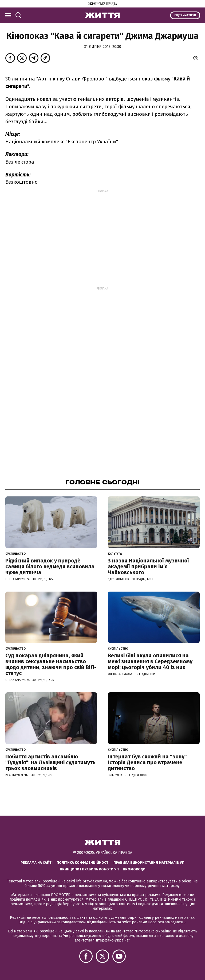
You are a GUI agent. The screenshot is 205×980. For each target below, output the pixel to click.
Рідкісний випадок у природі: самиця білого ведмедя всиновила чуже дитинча (50, 566)
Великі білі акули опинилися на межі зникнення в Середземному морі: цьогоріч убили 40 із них (150, 661)
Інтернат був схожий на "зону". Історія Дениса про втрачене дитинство (148, 762)
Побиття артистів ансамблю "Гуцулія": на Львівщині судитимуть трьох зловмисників (50, 762)
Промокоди (134, 869)
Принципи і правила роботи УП (89, 869)
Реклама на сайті (37, 863)
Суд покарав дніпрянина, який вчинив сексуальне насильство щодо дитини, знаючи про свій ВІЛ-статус (51, 664)
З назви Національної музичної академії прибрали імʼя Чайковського (148, 566)
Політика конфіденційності (83, 863)
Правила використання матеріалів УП (149, 863)
